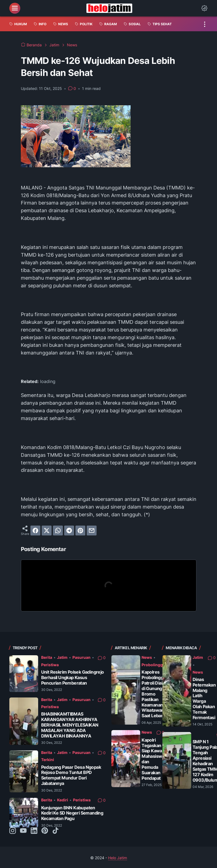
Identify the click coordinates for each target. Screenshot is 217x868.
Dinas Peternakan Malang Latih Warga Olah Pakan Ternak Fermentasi (204, 699)
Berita (47, 657)
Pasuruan (81, 657)
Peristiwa (50, 665)
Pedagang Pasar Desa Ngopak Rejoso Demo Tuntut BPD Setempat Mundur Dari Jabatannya (71, 775)
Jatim (62, 657)
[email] (92, 531)
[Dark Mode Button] (204, 8)
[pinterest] (80, 531)
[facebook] (35, 531)
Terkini (48, 760)
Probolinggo (153, 665)
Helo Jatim (118, 858)
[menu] (15, 8)
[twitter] (47, 531)
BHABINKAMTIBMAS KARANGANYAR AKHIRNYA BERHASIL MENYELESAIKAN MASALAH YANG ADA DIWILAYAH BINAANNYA (70, 725)
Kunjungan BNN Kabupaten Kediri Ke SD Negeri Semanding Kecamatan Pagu (72, 813)
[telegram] (69, 531)
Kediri (63, 800)
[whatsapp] (58, 531)
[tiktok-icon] (55, 831)
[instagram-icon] (13, 831)
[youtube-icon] (23, 831)
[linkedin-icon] (34, 831)
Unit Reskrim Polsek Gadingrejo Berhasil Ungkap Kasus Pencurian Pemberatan (73, 678)
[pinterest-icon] (45, 831)
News (147, 657)
